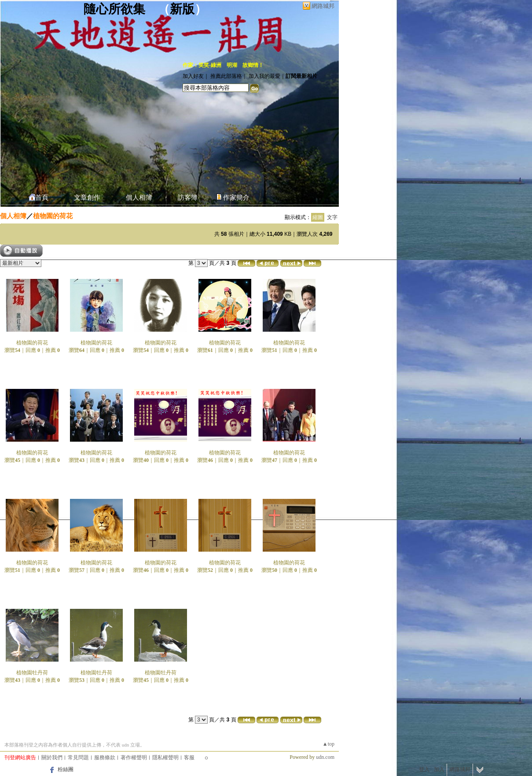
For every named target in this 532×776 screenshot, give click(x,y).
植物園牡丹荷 (32, 673)
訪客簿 (188, 198)
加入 (439, 769)
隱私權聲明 (165, 758)
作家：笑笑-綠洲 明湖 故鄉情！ (223, 65)
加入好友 (193, 76)
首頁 (42, 198)
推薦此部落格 (226, 76)
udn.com (325, 757)
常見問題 (78, 758)
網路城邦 (323, 6)
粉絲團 (66, 769)
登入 (424, 769)
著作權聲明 (134, 758)
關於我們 (52, 758)
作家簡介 (236, 198)
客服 (189, 758)
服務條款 (105, 758)
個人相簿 (139, 198)
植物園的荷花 (53, 216)
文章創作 (87, 198)
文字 (332, 217)
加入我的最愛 (264, 76)
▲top (328, 744)
